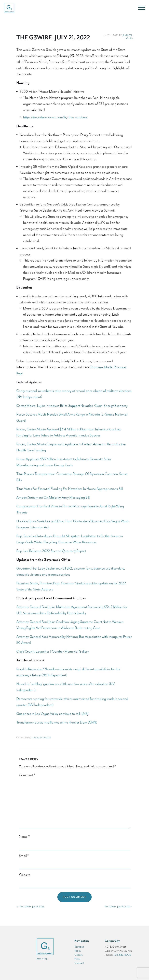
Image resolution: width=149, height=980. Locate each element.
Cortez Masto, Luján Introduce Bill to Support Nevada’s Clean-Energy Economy (72, 406)
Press (77, 959)
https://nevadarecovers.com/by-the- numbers (55, 117)
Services (79, 947)
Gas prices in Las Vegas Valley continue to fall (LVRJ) (53, 714)
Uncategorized (42, 738)
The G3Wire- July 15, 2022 (30, 907)
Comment (27, 775)
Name (24, 836)
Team (78, 951)
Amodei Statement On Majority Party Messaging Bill (53, 497)
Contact (79, 963)
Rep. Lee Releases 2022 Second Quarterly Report (51, 551)
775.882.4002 (122, 955)
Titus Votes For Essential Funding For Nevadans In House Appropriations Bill (70, 489)
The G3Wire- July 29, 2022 (119, 907)
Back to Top (42, 959)
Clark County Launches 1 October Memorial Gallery (53, 651)
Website (25, 875)
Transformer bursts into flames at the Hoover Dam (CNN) (57, 722)
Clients (79, 955)
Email (24, 856)
